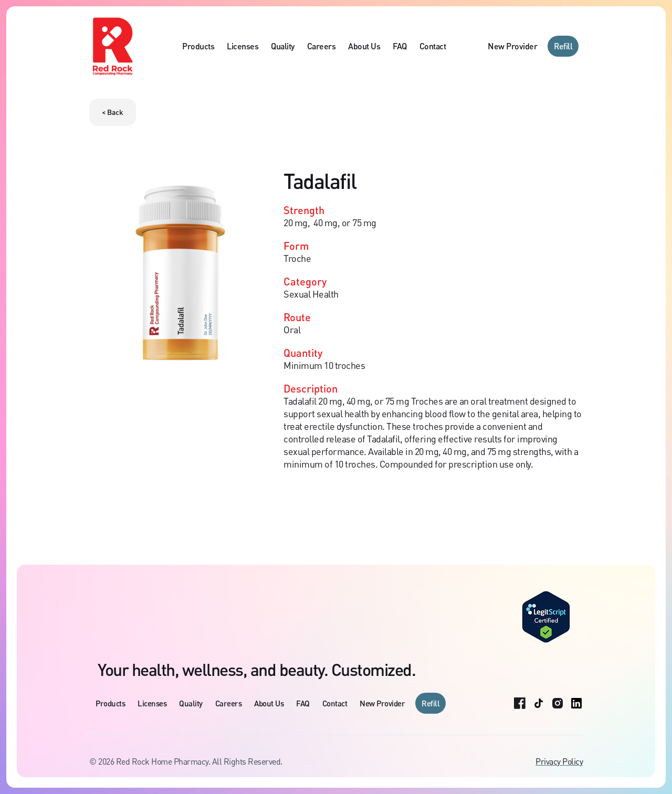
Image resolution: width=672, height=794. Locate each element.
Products (198, 46)
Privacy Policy (559, 761)
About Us (364, 46)
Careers (322, 46)
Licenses (243, 46)
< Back (113, 112)
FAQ (400, 46)
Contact (433, 46)
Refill (563, 46)
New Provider (512, 46)
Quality (283, 46)
